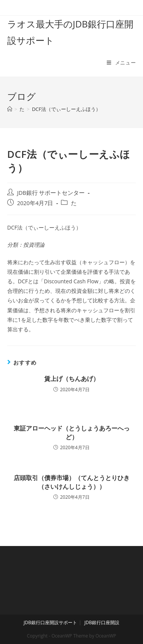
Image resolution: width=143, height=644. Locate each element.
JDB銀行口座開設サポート (50, 622)
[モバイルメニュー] (121, 63)
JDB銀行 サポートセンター (51, 193)
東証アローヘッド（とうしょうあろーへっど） (72, 432)
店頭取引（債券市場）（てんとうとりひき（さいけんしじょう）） (72, 482)
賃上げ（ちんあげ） (72, 379)
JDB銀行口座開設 (102, 622)
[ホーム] (10, 109)
